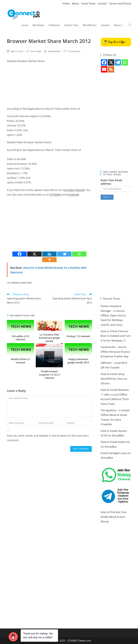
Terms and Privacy (120, 3)
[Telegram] (64, 254)
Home (66, 3)
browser (15, 283)
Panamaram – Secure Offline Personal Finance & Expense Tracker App (115, 352)
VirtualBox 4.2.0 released (20, 338)
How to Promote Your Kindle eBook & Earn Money (114, 517)
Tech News (36, 51)
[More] (49, 260)
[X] (34, 254)
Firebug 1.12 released (78, 336)
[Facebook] (20, 254)
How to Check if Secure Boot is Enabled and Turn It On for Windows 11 (116, 336)
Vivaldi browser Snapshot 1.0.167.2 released (49, 375)
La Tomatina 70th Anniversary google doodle (49, 338)
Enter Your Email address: (111, 182)
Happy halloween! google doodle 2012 (78, 361)
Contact (102, 3)
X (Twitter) (55, 195)
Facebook (73, 195)
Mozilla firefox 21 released (20, 361)
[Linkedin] (49, 254)
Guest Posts (88, 3)
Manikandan (54, 51)
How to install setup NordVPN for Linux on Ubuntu (114, 379)
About (75, 3)
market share (26, 283)
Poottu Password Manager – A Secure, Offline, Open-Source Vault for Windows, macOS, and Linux (113, 315)
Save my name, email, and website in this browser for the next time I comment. (48, 438)
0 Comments (74, 51)
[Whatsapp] (79, 254)
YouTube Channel (74, 190)
